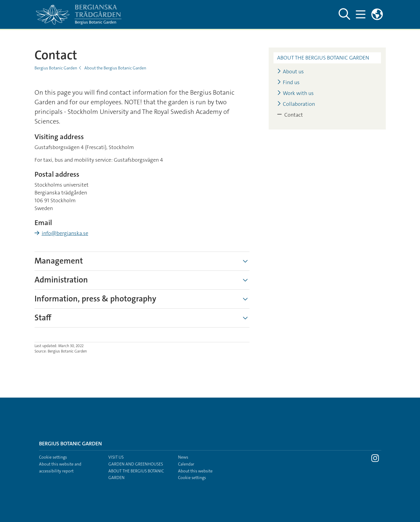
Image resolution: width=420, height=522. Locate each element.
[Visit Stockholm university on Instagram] (375, 460)
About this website (195, 471)
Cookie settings (53, 457)
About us (290, 72)
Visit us (116, 457)
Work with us (295, 93)
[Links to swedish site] (377, 14)
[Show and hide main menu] (360, 14)
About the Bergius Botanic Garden (115, 68)
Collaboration (296, 104)
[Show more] (245, 261)
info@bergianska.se (65, 233)
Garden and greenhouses (136, 464)
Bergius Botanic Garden (56, 68)
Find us (288, 82)
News (183, 457)
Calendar (186, 464)
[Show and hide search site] (344, 14)
